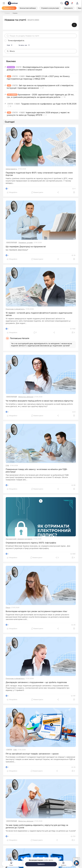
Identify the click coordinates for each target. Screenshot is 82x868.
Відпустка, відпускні (26, 397)
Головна (11, 863)
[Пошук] (62, 3)
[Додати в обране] (74, 192)
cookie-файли (48, 860)
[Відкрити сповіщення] (72, 3)
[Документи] (68, 8)
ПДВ (7, 465)
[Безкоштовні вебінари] (28, 8)
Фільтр (11, 51)
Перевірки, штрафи (26, 243)
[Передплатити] (9, 8)
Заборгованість (11, 169)
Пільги (8, 608)
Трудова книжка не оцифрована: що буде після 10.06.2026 (49, 104)
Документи (64, 863)
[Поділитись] (58, 192)
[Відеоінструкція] (74, 25)
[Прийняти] (41, 864)
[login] (77, 3)
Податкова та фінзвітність (15, 309)
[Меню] (4, 3)
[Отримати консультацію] (50, 8)
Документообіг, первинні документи (19, 539)
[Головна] (7, 13)
